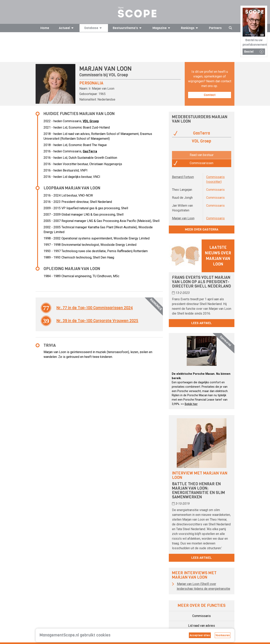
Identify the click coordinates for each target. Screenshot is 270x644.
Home (45, 28)
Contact (210, 95)
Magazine (162, 28)
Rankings (190, 28)
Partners (215, 28)
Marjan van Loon (183, 218)
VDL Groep (118, 75)
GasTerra (90, 151)
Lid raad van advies (202, 626)
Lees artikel (202, 323)
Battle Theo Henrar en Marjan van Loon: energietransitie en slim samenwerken (198, 491)
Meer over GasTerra (202, 229)
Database (94, 28)
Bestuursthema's (128, 28)
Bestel (254, 52)
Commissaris (215, 218)
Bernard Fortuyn (183, 177)
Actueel (67, 28)
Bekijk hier (191, 404)
